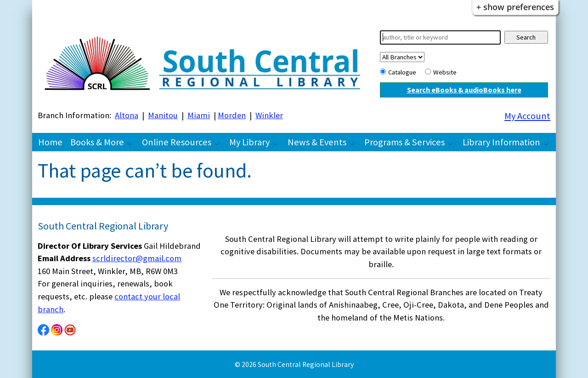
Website (445, 72)
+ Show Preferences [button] (515, 7)
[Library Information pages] (548, 143)
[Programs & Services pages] (453, 143)
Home (50, 142)
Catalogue (402, 72)
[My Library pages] (278, 143)
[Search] (440, 37)
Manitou (163, 115)
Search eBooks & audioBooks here (464, 90)
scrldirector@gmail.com (137, 258)
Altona (127, 115)
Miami (199, 115)
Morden (232, 115)
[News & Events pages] (355, 143)
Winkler (269, 115)
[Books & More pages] (132, 143)
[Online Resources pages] (220, 143)
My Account (527, 116)
